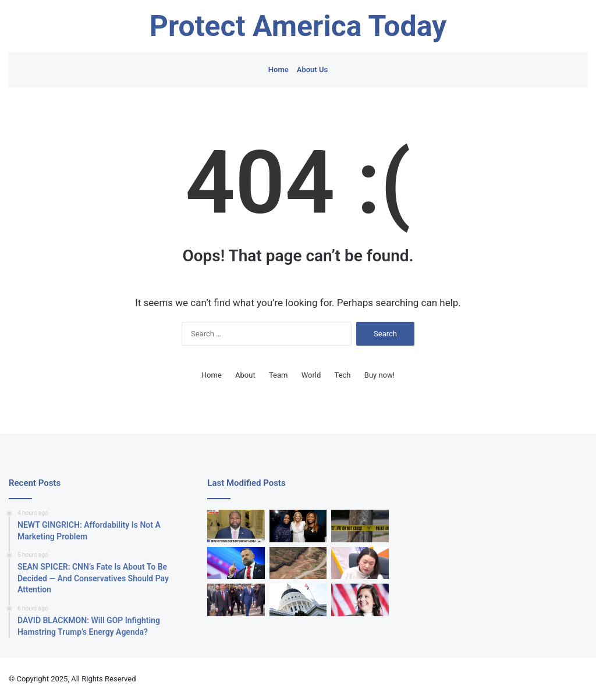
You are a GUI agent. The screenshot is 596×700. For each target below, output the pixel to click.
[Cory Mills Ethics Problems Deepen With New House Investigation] (236, 563)
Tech (343, 375)
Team (279, 375)
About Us (312, 70)
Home (279, 70)
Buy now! (379, 375)
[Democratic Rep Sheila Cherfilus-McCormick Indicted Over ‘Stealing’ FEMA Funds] (298, 526)
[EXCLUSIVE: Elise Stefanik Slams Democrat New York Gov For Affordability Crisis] (360, 600)
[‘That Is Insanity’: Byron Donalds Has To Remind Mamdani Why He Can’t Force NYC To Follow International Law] (236, 526)
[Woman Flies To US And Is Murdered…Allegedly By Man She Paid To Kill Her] (360, 526)
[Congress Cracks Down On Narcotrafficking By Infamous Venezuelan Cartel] (298, 563)
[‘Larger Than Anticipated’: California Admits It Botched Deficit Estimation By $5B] (298, 600)
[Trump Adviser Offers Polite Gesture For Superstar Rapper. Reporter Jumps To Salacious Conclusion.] (236, 600)
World (311, 375)
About (245, 375)
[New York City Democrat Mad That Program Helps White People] (360, 563)
